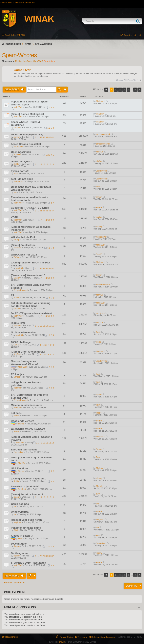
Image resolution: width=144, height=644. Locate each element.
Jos (15, 192)
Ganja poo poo (20, 504)
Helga (99, 342)
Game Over (22, 70)
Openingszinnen (21, 152)
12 (41, 326)
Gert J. (16, 345)
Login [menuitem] (139, 35)
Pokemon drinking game (26, 528)
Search (139, 21)
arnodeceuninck (103, 134)
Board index (13, 44)
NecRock (27, 61)
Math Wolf (38, 61)
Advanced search (65, 90)
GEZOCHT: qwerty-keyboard (28, 429)
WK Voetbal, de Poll (23, 237)
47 (53, 211)
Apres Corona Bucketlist (26, 144)
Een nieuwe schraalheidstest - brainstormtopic (29, 199)
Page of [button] (106, 90)
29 (44, 556)
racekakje (100, 313)
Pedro (99, 208)
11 (47, 443)
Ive (15, 507)
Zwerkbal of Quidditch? (25, 486)
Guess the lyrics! (21, 161)
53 (41, 268)
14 (41, 164)
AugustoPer (101, 237)
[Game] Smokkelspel (24, 245)
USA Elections (20, 468)
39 (47, 137)
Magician (100, 486)
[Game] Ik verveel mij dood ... (29, 479)
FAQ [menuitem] (23, 35)
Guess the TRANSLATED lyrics (30, 208)
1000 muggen (19, 544)
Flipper (17, 416)
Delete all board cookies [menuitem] (103, 637)
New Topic (13, 89)
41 (53, 137)
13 (44, 326)
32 (53, 556)
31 (50, 556)
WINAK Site (6, 3)
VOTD (14, 217)
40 (50, 137)
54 (44, 268)
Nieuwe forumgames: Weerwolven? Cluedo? (25, 363)
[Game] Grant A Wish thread (28, 352)
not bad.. (16, 413)
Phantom (100, 114)
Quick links (10, 35)
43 (41, 211)
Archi (16, 174)
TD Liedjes (17, 374)
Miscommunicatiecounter (26, 405)
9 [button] (135, 90)
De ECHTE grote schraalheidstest (31, 313)
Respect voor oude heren (26, 520)
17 (50, 164)
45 (47, 211)
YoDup (99, 187)
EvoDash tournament (24, 450)
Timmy (99, 553)
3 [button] (120, 90)
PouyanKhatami (21, 290)
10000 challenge (21, 342)
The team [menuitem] (82, 637)
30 (47, 556)
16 (47, 164)
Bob (98, 457)
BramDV (17, 155)
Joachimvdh (101, 171)
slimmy (17, 128)
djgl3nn (17, 164)
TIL (13, 295)
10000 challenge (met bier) (27, 134)
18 (53, 164)
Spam (28, 44)
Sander (17, 377)
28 (41, 556)
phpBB (62, 642)
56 (50, 268)
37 (41, 137)
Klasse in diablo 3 (22, 536)
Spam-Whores (44, 44)
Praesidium (49, 61)
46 (50, 211)
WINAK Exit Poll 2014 (24, 255)
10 (53, 345)
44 (44, 211)
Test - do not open (22, 179)
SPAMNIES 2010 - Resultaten (28, 563)
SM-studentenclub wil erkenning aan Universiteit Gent (31, 305)
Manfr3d (100, 152)
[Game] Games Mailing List (27, 114)
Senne (99, 449)
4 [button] (124, 90)
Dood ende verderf (22, 421)
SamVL (99, 254)
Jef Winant (18, 147)
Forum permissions (20, 607)
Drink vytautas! (20, 512)
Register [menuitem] (128, 35)
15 (44, 164)
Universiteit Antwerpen (24, 3)
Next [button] (139, 90)
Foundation (18, 452)
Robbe (18, 61)
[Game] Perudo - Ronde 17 (27, 494)
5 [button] (128, 90)
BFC (98, 494)
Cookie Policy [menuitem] (66, 637)
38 (44, 137)
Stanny (17, 278)
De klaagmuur (19, 553)
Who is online (15, 592)
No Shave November (23, 332)
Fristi (98, 332)
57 (53, 268)
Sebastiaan (101, 543)
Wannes (17, 325)
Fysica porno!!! (20, 171)
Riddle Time (18, 323)
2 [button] (116, 90)
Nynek (99, 395)
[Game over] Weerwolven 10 (28, 275)
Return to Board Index (15, 582)
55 (47, 268)
